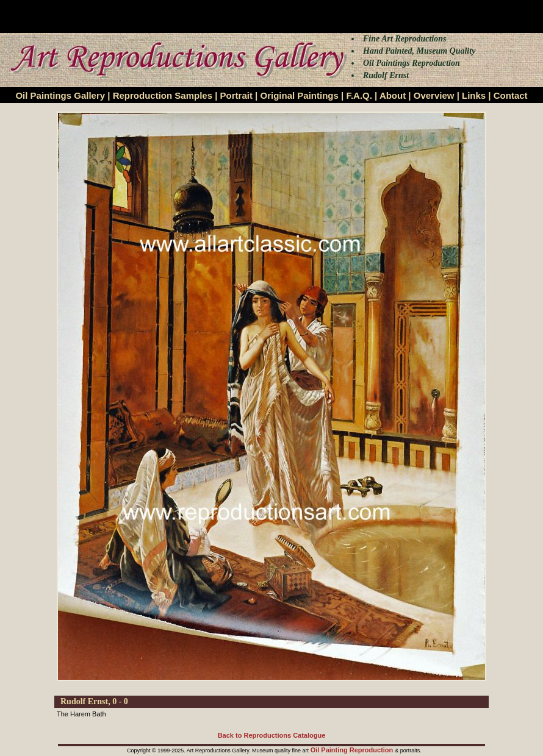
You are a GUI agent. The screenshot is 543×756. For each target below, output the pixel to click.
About (393, 95)
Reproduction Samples (163, 95)
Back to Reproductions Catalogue (272, 735)
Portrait (236, 95)
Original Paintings (299, 95)
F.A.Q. (359, 95)
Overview (434, 95)
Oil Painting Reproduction (353, 750)
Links (474, 95)
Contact (511, 95)
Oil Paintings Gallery (60, 95)
